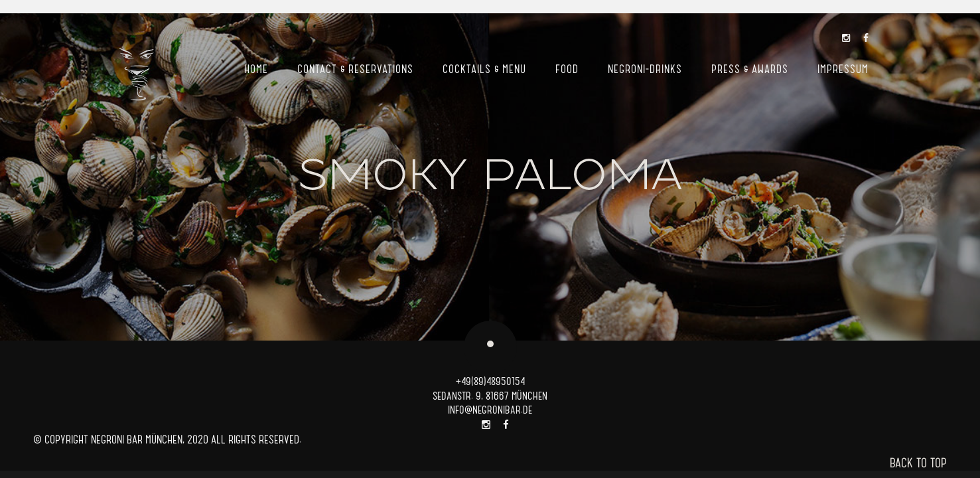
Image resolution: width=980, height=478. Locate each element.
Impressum (843, 68)
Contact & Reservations (355, 68)
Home (256, 68)
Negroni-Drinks (645, 68)
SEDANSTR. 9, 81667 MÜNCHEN (490, 395)
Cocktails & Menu (484, 68)
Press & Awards (750, 68)
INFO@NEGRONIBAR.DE (490, 409)
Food (567, 68)
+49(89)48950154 (490, 381)
